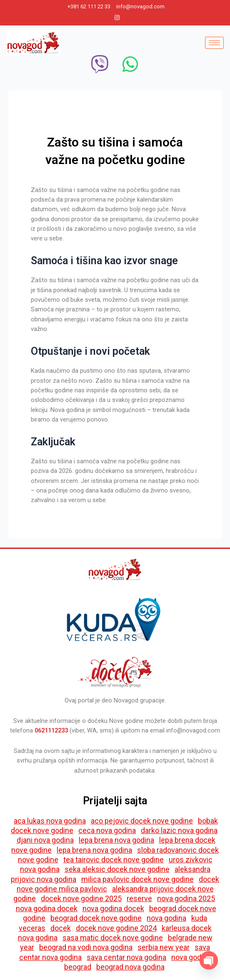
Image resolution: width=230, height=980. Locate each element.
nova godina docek (47, 908)
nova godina (166, 918)
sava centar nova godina (126, 957)
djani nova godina (45, 840)
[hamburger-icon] (214, 43)
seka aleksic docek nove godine (117, 869)
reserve (139, 898)
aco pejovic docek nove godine (142, 821)
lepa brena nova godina (116, 840)
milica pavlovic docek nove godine (137, 879)
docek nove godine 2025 (81, 898)
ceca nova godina (107, 830)
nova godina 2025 (186, 898)
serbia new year (164, 947)
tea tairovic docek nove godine (114, 860)
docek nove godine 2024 (116, 928)
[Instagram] (117, 18)
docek (61, 928)
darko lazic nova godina (179, 830)
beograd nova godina (130, 967)
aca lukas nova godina (50, 821)
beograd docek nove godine (96, 918)
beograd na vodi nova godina (86, 947)
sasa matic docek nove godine (113, 938)
